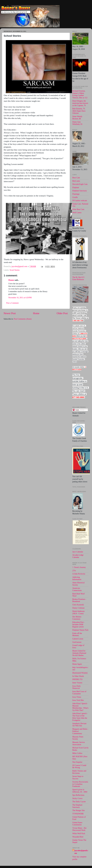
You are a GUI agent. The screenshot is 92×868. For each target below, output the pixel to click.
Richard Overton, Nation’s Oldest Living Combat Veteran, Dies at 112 (80, 94)
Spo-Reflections (78, 795)
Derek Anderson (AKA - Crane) (78, 612)
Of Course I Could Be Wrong (79, 766)
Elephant (76, 187)
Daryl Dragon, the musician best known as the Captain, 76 (80, 103)
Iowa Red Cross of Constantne (79, 693)
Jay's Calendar (78, 552)
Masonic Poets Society (78, 738)
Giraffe (75, 197)
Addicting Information (77, 578)
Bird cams (76, 181)
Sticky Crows (77, 798)
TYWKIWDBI (78, 814)
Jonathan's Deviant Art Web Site (79, 725)
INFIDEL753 (77, 679)
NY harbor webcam (80, 201)
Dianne (11, 280)
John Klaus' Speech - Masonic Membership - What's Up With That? (80, 707)
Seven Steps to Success (78, 777)
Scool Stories (15, 270)
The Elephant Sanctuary (77, 806)
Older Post (62, 313)
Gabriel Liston (78, 639)
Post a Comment (12, 303)
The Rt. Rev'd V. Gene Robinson (79, 278)
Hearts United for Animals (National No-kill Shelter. (79, 653)
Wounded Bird (78, 837)
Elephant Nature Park (80, 630)
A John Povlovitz (79, 574)
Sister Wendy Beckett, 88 (77, 118)
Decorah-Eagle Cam (80, 184)
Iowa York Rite (78, 700)
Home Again (77, 664)
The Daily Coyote (79, 802)
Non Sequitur (77, 762)
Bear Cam (76, 178)
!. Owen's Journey (79, 567)
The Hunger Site (79, 810)
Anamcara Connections (77, 589)
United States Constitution (77, 824)
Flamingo (76, 194)
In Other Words (78, 676)
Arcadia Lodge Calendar (78, 556)
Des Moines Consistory (77, 618)
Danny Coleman (78, 608)
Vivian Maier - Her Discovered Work (79, 829)
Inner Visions (77, 683)
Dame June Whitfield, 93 (77, 123)
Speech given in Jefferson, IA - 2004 (80, 791)
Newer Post (10, 313)
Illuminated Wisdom (80, 673)
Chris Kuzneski (78, 605)
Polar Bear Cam (78, 209)
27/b (74, 571)
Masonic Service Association (79, 743)
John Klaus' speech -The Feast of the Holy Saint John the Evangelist (80, 717)
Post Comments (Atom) (23, 319)
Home (36, 313)
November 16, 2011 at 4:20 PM (20, 298)
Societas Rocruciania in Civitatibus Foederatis (80, 784)
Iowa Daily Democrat (76, 687)
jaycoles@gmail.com (81, 852)
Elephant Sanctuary (80, 191)
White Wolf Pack (79, 834)
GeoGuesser (77, 642)
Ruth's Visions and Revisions (79, 772)
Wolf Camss (77, 213)
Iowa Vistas (77, 697)
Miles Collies (77, 753)
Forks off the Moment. (77, 634)
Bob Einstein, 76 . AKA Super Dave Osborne (79, 111)
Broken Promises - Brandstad (79, 600)
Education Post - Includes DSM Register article (79, 624)
